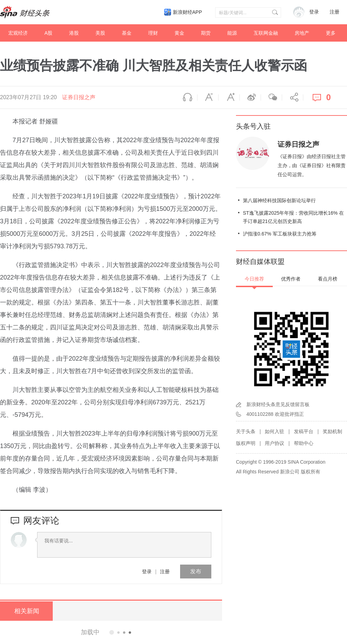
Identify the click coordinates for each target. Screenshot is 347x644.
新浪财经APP (187, 12)
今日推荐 (254, 279)
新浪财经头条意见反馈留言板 (278, 404)
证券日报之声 (79, 97)
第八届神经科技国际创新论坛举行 (279, 200)
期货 (206, 33)
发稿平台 (304, 431)
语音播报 (187, 97)
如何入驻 (274, 431)
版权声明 (246, 443)
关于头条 (246, 431)
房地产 (302, 33)
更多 (331, 33)
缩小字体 (208, 97)
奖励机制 (332, 431)
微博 (250, 97)
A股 (48, 33)
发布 (196, 571)
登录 (147, 572)
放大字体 (229, 97)
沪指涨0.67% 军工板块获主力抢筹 (280, 234)
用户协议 (274, 443)
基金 (127, 33)
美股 (100, 33)
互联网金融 (266, 33)
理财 (153, 33)
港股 (74, 33)
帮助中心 (304, 443)
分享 (293, 97)
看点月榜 (328, 279)
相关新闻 (26, 611)
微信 (271, 97)
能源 (232, 33)
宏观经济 (18, 33)
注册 (335, 12)
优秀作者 (291, 279)
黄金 (179, 33)
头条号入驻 (253, 126)
